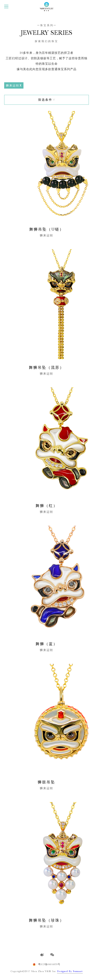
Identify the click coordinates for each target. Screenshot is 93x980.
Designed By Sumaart (70, 971)
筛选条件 (45, 100)
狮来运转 (13, 85)
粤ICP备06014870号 (49, 964)
